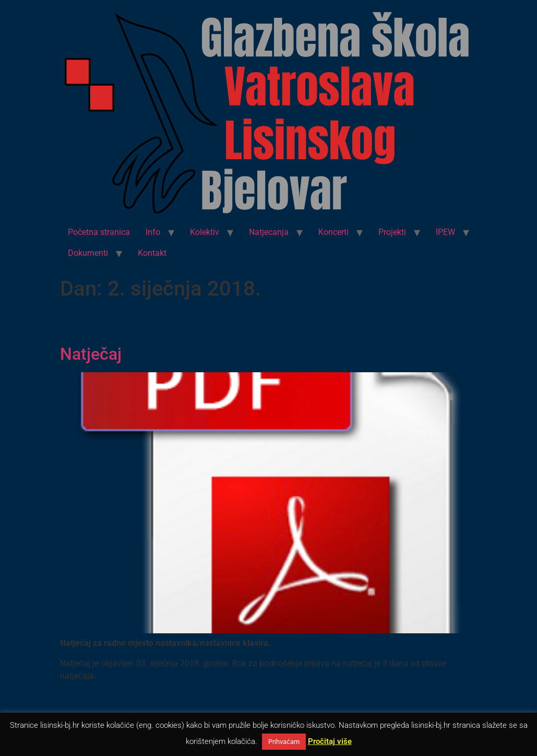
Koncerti (333, 232)
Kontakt (152, 253)
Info (153, 232)
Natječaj (91, 354)
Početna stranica (99, 232)
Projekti (392, 232)
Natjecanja (269, 232)
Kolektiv (205, 232)
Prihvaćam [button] (284, 742)
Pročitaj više (330, 741)
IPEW (445, 232)
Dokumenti (88, 253)
